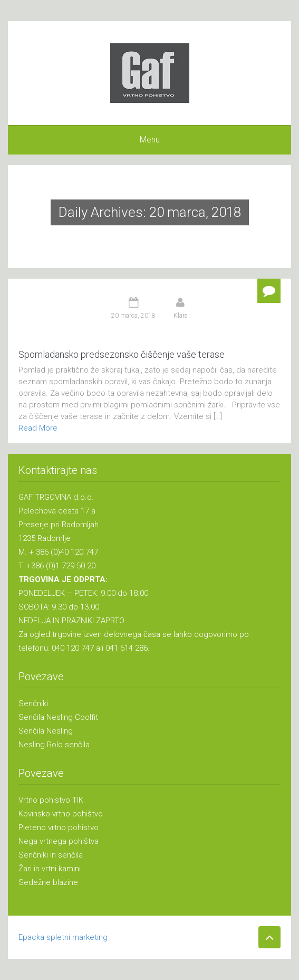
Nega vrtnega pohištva (59, 841)
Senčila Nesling (46, 731)
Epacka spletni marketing (63, 937)
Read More (38, 428)
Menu (150, 140)
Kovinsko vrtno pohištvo (61, 814)
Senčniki (33, 703)
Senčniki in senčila (51, 855)
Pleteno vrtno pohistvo (59, 827)
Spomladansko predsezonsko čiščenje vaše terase (122, 354)
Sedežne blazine (48, 882)
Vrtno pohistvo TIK (51, 800)
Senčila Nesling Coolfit (58, 717)
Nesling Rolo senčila (54, 745)
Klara (181, 316)
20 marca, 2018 (133, 316)
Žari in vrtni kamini (50, 869)
